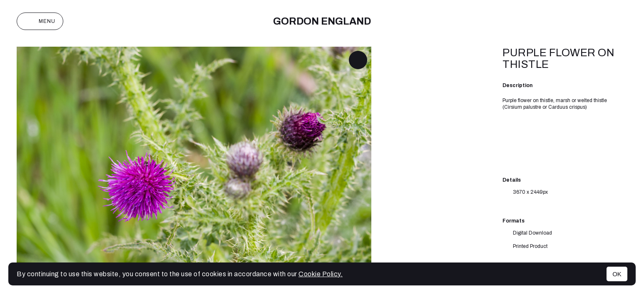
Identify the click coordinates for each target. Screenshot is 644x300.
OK (617, 274)
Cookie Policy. (321, 274)
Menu (40, 21)
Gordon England (322, 21)
